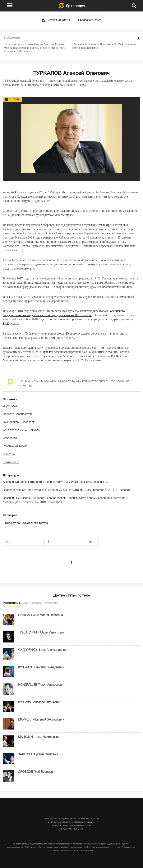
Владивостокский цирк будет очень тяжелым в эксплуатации (43, 490)
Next (138, 38)
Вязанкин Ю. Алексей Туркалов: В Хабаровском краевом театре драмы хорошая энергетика (64, 498)
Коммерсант (11, 462)
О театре (9, 454)
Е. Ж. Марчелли (43, 352)
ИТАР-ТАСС (11, 406)
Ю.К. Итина (11, 324)
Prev (131, 38)
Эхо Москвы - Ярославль (19, 422)
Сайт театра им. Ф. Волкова (21, 430)
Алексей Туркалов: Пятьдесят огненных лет (32, 482)
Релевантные (11, 603)
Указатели (52, 603)
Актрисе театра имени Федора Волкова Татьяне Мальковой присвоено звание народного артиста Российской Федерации (34, 48)
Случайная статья (59, 20)
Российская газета (15, 446)
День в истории (32, 603)
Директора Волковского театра (26, 523)
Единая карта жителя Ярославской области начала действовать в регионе (104, 46)
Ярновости (10, 438)
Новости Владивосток (17, 414)
